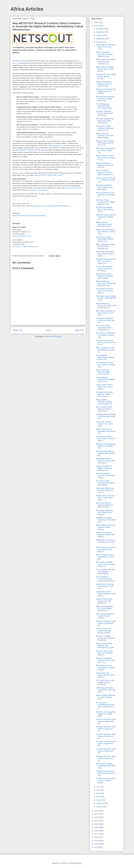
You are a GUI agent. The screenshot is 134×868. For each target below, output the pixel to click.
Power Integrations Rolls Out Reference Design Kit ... (105, 350)
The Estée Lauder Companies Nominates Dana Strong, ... (105, 483)
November (100, 32)
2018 (96, 831)
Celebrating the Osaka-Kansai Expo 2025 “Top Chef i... (106, 690)
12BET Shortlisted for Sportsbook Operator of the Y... (106, 431)
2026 (96, 22)
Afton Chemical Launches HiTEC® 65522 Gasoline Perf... (106, 246)
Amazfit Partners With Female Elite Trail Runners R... (104, 601)
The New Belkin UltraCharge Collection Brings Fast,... (105, 357)
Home (49, 330)
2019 (96, 827)
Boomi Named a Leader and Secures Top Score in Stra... (106, 158)
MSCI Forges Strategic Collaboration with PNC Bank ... (106, 766)
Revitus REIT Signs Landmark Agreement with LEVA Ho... (105, 128)
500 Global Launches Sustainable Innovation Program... (105, 668)
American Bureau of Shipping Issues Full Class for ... (104, 165)
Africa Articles (27, 9)
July (98, 787)
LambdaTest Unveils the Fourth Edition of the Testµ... (105, 586)
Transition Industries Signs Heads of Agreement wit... (106, 623)
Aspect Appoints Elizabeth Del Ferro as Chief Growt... (106, 47)
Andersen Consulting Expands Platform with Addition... (105, 535)
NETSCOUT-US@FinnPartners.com (25, 247)
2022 (96, 817)
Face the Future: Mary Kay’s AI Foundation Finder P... (104, 653)
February (100, 803)
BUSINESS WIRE (19, 61)
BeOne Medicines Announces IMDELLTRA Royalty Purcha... (106, 283)
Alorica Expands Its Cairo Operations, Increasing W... (105, 195)
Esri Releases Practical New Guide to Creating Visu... (105, 365)
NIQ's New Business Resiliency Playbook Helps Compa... (104, 276)
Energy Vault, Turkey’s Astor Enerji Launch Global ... (104, 387)
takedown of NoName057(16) (30, 150)
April (98, 797)
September (101, 39)
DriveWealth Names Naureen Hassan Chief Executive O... (105, 461)
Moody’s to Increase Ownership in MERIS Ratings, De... (105, 239)
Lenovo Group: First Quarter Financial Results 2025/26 (103, 631)
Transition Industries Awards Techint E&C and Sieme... (104, 113)
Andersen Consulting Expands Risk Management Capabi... (105, 646)
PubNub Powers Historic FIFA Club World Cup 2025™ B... (105, 143)
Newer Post (17, 330)
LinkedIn (33, 190)
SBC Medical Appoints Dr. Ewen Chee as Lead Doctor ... (106, 254)
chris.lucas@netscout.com (22, 236)
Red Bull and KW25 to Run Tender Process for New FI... (106, 439)
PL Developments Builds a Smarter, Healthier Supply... (106, 780)
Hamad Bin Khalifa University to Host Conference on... (103, 328)
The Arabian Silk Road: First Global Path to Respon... (104, 513)
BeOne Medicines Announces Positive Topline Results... (104, 54)
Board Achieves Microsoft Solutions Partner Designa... (105, 527)
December (100, 29)
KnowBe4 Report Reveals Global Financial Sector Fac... (106, 416)
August (99, 42)
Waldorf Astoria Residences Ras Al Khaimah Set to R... (104, 224)
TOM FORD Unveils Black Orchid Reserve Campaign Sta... (106, 62)
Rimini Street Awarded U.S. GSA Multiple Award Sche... (104, 609)
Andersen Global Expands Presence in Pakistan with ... (106, 217)
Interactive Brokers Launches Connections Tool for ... (105, 476)
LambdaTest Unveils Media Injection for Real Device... (106, 594)
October (100, 35)
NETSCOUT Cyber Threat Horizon (50, 175)
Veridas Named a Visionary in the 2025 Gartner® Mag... (105, 136)
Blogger (79, 863)
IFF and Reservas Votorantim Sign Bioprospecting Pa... (104, 106)
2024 (96, 811)
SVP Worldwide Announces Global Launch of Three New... (106, 579)
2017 (96, 834)
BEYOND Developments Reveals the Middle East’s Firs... (105, 99)
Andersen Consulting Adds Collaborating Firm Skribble (106, 91)
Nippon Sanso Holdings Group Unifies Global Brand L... (105, 69)
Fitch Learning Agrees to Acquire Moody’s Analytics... (105, 616)
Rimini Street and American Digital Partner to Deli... (103, 372)
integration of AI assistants (61, 146)
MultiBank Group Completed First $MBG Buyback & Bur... (105, 202)
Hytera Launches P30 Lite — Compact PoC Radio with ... (106, 180)
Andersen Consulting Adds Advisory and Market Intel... (106, 446)
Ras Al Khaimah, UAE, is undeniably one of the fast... (105, 557)
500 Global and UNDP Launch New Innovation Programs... (106, 564)
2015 (96, 841)
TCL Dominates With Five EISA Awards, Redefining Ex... (105, 572)
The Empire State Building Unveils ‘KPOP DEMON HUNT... (106, 298)
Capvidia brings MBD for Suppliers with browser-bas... (106, 453)
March (99, 800)
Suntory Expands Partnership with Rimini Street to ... (105, 675)
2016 (96, 837)
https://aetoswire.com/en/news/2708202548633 (29, 216)
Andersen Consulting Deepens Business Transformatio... (104, 84)
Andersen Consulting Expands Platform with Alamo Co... (105, 660)
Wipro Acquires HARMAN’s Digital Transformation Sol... (105, 402)
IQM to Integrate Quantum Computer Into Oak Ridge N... (106, 549)
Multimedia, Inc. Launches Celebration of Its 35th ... (106, 542)
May (98, 793)
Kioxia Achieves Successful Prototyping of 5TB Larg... (105, 380)
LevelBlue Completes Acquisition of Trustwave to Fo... (106, 520)
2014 (96, 844)
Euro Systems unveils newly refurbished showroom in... (104, 409)
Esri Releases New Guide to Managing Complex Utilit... (106, 335)
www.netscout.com (74, 188)
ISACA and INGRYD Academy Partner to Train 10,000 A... (104, 505)
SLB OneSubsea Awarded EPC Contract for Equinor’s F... (106, 261)
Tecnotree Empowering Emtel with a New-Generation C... (104, 121)
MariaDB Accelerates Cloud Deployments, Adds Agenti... (104, 187)
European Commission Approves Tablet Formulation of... (104, 394)
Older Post (79, 330)
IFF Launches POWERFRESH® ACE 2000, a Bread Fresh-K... (105, 706)
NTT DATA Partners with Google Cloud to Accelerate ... (105, 682)
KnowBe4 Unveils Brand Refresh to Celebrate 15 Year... (106, 773)
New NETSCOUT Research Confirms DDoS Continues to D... (106, 173)
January (100, 807)
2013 (96, 847)
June (98, 790)
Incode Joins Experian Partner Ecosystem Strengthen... (104, 269)
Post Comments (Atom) (53, 336)
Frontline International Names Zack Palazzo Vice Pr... (105, 209)
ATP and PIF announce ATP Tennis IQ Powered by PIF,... (106, 342)
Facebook (44, 190)
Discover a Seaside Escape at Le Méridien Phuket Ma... (105, 638)
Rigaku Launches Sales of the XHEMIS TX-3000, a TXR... (106, 232)
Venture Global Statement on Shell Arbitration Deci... (106, 697)
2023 (96, 814)
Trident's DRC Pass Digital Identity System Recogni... (106, 76)
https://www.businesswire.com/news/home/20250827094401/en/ (48, 206)
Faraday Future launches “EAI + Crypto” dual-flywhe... (105, 498)
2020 (96, 824)
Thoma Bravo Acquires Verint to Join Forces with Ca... (104, 291)
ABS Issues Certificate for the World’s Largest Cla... (106, 150)
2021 (96, 821)
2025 (96, 26)
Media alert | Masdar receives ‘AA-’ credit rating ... (104, 424)
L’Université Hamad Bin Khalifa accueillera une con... (105, 320)
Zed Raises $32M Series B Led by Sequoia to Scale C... (105, 490)
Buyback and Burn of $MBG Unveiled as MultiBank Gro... (104, 468)
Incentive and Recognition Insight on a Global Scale (106, 714)
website (21, 173)
